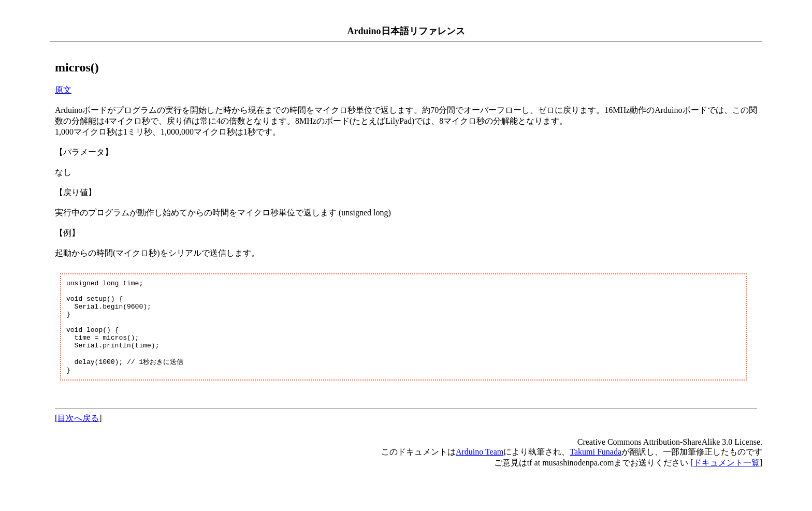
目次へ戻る (78, 436)
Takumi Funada (596, 469)
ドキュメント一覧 (727, 480)
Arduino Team (480, 469)
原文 (63, 90)
